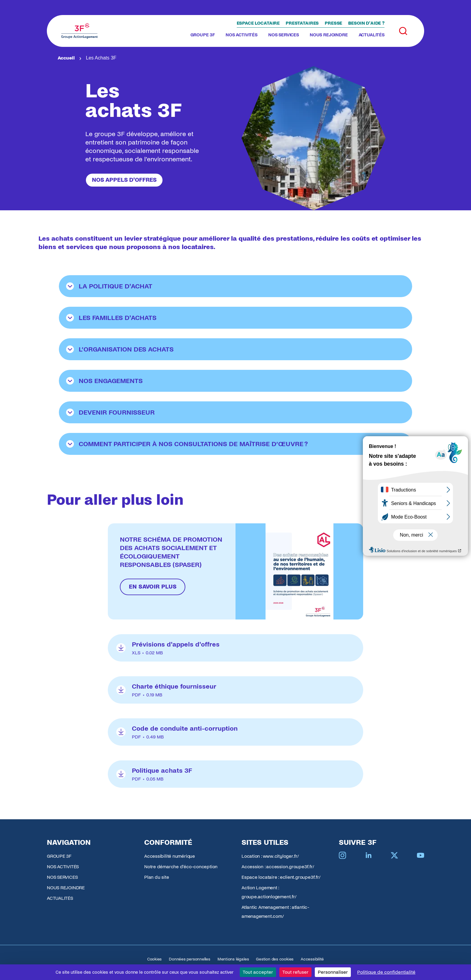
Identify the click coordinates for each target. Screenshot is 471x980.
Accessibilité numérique (170, 856)
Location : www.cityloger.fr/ (270, 856)
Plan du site (156, 877)
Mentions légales (233, 959)
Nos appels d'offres (124, 180)
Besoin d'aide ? (366, 23)
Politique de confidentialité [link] (386, 972)
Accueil (66, 58)
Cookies (154, 959)
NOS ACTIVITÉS (242, 35)
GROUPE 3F (203, 35)
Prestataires (302, 23)
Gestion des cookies (275, 959)
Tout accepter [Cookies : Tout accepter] (258, 972)
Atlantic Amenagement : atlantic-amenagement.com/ (275, 912)
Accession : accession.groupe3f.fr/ (278, 867)
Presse (333, 23)
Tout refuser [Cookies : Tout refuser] (295, 972)
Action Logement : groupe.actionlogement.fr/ (269, 892)
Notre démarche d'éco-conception (181, 867)
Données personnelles (190, 959)
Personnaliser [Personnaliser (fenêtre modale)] (333, 972)
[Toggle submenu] (217, 35)
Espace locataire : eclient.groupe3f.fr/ (281, 877)
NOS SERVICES (284, 35)
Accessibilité (312, 959)
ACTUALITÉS (372, 35)
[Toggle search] (403, 31)
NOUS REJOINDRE (329, 35)
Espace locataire (258, 23)
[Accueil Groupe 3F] (79, 31)
